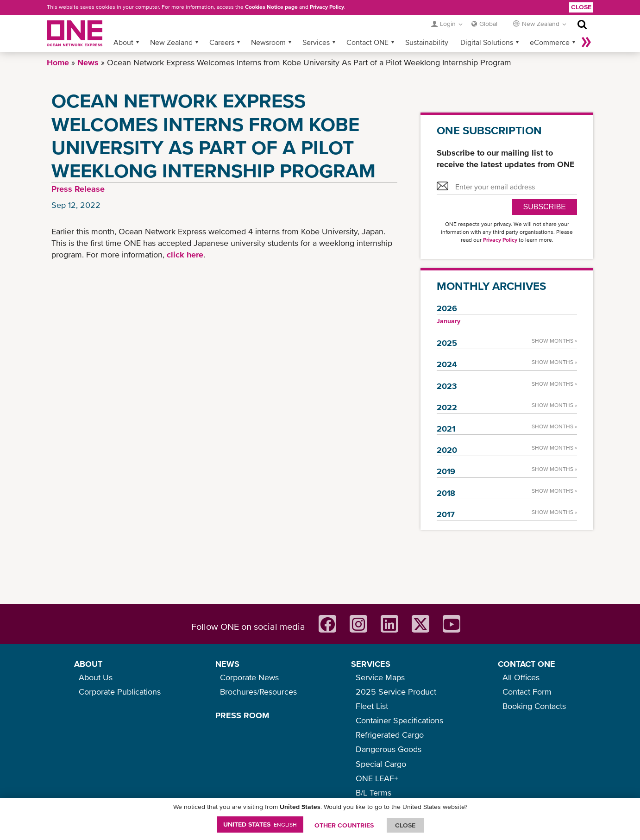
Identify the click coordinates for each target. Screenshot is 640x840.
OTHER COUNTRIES (344, 825)
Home (58, 62)
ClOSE (405, 825)
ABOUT (88, 664)
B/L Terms (373, 793)
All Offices (521, 677)
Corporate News (249, 677)
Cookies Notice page (271, 7)
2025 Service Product (396, 692)
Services (316, 42)
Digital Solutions (487, 42)
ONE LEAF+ (377, 778)
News (88, 62)
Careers (222, 42)
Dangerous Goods (389, 749)
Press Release (78, 189)
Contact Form (527, 692)
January (449, 321)
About (123, 42)
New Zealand (171, 42)
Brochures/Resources (258, 692)
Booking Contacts (534, 706)
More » (586, 42)
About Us (96, 677)
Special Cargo (381, 764)
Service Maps (380, 677)
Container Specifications (399, 720)
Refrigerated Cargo (390, 735)
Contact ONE (367, 42)
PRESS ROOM (242, 715)
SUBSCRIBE (545, 207)
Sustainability (427, 42)
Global (488, 24)
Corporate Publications (120, 692)
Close (581, 7)
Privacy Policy (327, 7)
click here (185, 254)
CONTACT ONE (527, 664)
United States (260, 824)
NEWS (227, 664)
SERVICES (371, 664)
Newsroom (268, 42)
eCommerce (550, 42)
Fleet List (372, 706)
